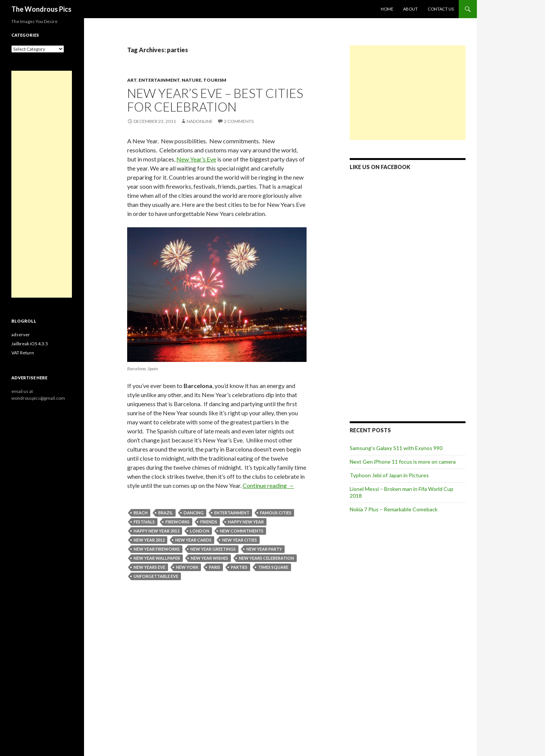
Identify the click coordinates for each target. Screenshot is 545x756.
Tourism (215, 80)
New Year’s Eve (196, 159)
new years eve (149, 567)
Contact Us (441, 9)
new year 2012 (149, 540)
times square (273, 567)
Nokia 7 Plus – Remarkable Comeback (394, 509)
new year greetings (213, 549)
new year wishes (209, 558)
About (410, 9)
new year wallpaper (157, 558)
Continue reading (268, 485)
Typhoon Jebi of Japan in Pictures (389, 475)
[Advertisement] (408, 93)
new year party (264, 549)
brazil (166, 513)
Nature (192, 80)
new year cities (240, 540)
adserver (21, 335)
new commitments (242, 531)
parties (239, 567)
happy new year (246, 522)
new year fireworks (157, 549)
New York (187, 567)
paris (215, 567)
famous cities (276, 513)
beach (141, 513)
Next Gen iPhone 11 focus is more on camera (403, 462)
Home (387, 9)
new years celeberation (266, 558)
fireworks (178, 522)
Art (132, 80)
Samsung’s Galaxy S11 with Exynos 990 (396, 448)
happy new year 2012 (156, 531)
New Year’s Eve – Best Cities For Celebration (215, 100)
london (200, 531)
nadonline (200, 121)
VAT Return (23, 353)
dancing (194, 513)
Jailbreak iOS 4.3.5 (30, 344)
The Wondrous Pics (41, 9)
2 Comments (239, 121)
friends (209, 522)
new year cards (193, 540)
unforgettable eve (156, 576)
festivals (144, 522)
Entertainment (159, 80)
